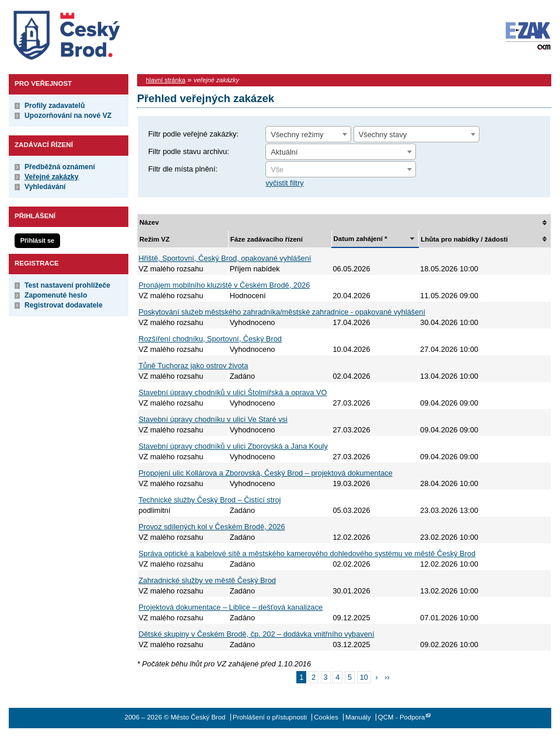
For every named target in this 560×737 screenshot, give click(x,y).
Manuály (358, 717)
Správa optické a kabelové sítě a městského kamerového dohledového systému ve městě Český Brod (307, 553)
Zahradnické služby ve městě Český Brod (207, 580)
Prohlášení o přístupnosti (270, 717)
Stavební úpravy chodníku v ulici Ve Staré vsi (213, 419)
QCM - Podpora (402, 717)
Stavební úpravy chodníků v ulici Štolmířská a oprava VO (233, 392)
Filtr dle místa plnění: (183, 169)
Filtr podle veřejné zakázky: (193, 134)
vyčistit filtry (284, 183)
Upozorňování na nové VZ (68, 116)
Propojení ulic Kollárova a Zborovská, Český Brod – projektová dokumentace (266, 473)
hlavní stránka (166, 80)
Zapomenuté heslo (56, 295)
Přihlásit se (37, 240)
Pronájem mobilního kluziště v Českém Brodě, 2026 (225, 285)
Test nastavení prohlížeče (67, 285)
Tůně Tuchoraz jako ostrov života (194, 366)
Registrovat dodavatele (64, 305)
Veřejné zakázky (52, 177)
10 (364, 677)
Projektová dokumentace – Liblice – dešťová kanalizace (231, 607)
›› (387, 677)
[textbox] (341, 170)
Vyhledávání (45, 187)
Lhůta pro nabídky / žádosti (464, 239)
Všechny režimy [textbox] (297, 135)
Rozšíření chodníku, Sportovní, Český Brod (210, 339)
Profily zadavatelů (55, 106)
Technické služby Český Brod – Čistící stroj (210, 500)
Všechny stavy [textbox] (383, 135)
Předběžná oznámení (60, 167)
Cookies (326, 717)
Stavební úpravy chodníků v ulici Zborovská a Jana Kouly (233, 446)
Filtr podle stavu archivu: (189, 151)
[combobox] (308, 134)
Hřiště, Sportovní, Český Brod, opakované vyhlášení (225, 258)
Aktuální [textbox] (284, 152)
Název (149, 222)
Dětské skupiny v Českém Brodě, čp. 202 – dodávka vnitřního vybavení (257, 634)
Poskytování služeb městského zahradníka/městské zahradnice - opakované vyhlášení (282, 312)
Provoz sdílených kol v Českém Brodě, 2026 (212, 527)
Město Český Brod (103, 33)
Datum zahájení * (360, 239)
